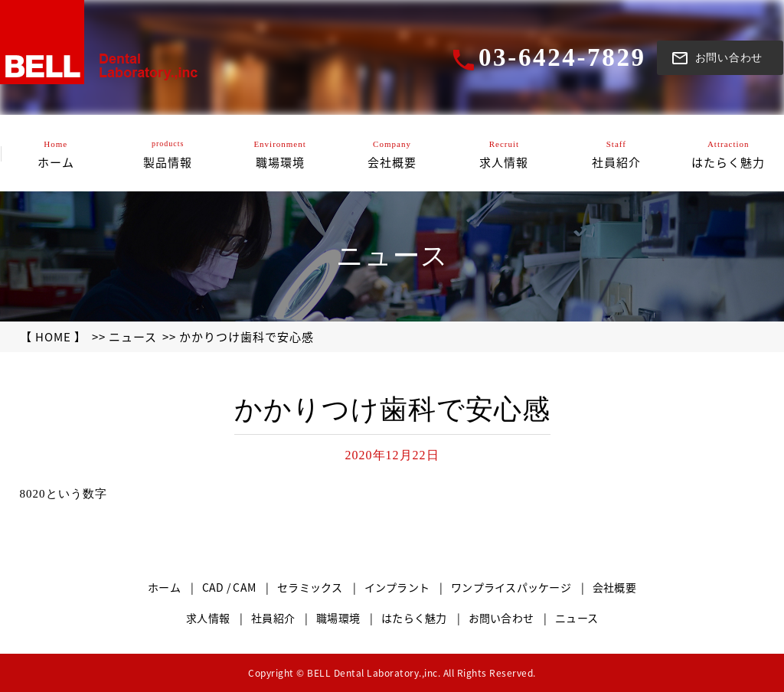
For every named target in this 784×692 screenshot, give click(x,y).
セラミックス (310, 587)
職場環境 (338, 618)
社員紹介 (273, 618)
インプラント (397, 587)
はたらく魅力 (414, 618)
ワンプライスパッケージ (511, 587)
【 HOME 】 (53, 337)
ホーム (164, 587)
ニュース (133, 337)
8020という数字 (64, 494)
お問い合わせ (501, 618)
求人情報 (208, 618)
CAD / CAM (229, 587)
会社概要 (614, 587)
